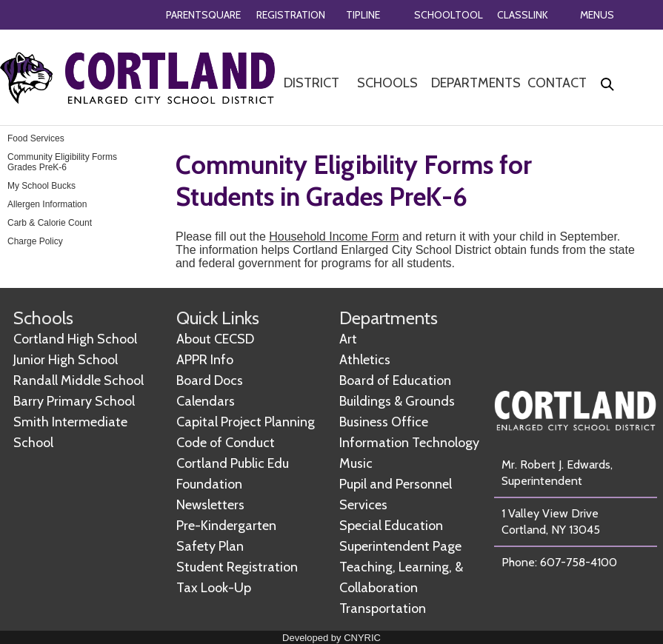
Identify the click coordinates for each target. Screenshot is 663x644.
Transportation (383, 608)
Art (348, 339)
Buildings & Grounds (397, 401)
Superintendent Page (400, 546)
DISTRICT (311, 83)
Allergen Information (47, 204)
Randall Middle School (79, 380)
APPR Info (205, 360)
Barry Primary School (74, 401)
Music (356, 463)
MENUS (597, 15)
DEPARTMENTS (476, 83)
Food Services (36, 138)
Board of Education (395, 380)
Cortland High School (75, 339)
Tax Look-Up (214, 588)
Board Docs (210, 380)
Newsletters (210, 505)
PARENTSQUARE (203, 15)
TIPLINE (363, 15)
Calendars (206, 401)
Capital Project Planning (246, 422)
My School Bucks (41, 186)
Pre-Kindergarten (226, 526)
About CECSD (215, 339)
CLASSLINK (523, 15)
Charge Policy (35, 241)
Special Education (391, 526)
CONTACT (557, 83)
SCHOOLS (387, 83)
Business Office (384, 422)
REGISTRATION (291, 15)
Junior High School (66, 360)
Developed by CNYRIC (331, 638)
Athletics (365, 360)
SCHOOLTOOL (449, 15)
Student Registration (237, 567)
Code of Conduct (226, 443)
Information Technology (409, 443)
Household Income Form (334, 237)
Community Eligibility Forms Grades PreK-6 (62, 162)
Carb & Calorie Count (50, 223)
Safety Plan (210, 546)
